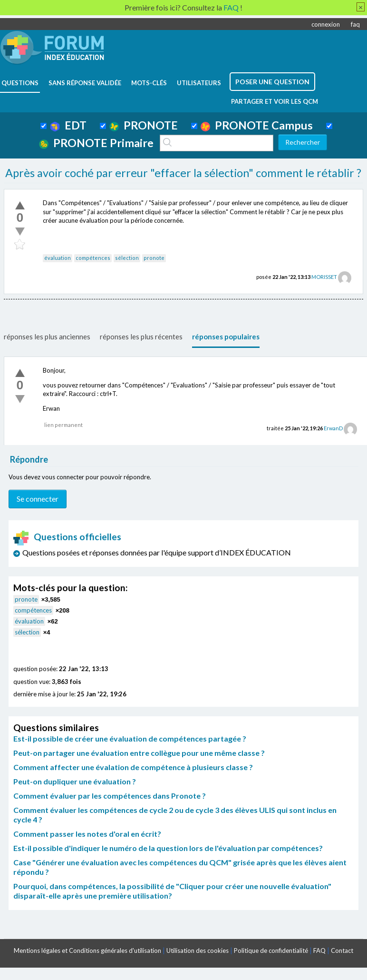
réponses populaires (226, 337)
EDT (68, 125)
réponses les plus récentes (141, 337)
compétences (93, 258)
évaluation (58, 258)
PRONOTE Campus (257, 125)
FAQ (319, 950)
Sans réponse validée (85, 83)
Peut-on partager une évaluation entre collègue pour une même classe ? (139, 753)
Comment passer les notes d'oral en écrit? (87, 834)
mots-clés (149, 83)
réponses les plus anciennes (47, 337)
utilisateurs (199, 83)
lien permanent (63, 425)
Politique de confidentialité (271, 950)
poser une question (272, 82)
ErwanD (333, 428)
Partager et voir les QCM (275, 101)
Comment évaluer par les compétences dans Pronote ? (110, 796)
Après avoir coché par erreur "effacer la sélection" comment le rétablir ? (183, 173)
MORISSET (324, 277)
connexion (326, 24)
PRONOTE (144, 125)
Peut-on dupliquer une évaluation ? (75, 781)
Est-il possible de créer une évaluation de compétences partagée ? (130, 738)
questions (20, 83)
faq (355, 24)
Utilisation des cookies (198, 950)
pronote (154, 258)
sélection (127, 258)
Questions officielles (68, 537)
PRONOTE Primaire (96, 143)
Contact (342, 950)
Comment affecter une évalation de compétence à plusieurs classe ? (133, 767)
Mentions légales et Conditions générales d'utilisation (87, 950)
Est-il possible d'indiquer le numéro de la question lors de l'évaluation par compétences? (168, 848)
